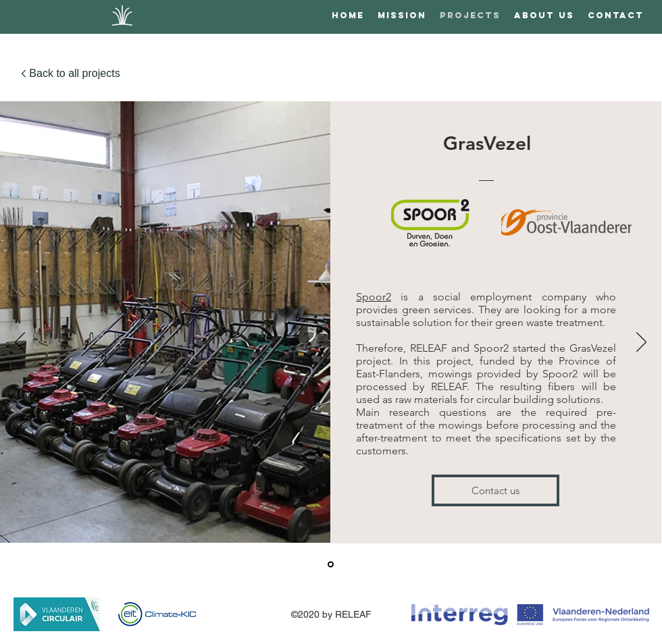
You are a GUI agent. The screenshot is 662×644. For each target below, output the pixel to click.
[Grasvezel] (331, 565)
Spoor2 (374, 297)
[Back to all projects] (70, 74)
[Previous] (20, 343)
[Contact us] (495, 490)
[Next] (641, 343)
